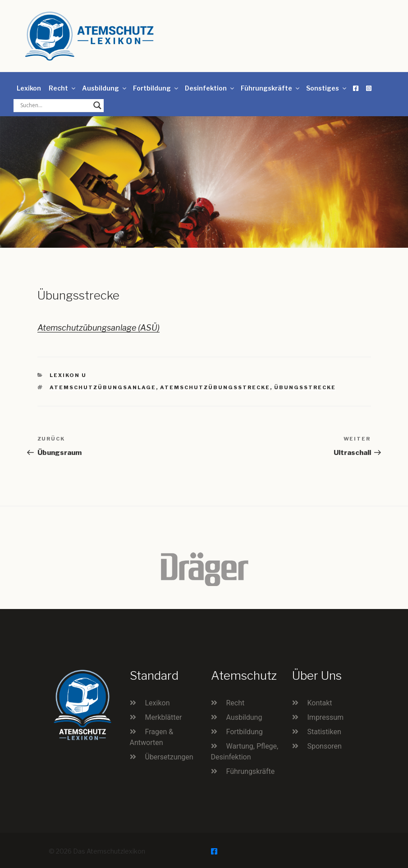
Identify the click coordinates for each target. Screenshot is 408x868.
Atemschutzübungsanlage (103, 387)
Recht (63, 88)
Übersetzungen (169, 757)
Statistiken (324, 732)
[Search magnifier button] (97, 105)
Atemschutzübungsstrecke (215, 387)
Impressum (326, 717)
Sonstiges (327, 88)
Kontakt (320, 703)
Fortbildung (156, 88)
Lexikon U (68, 375)
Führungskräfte (271, 88)
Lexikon (29, 88)
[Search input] (55, 105)
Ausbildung (105, 88)
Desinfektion (210, 88)
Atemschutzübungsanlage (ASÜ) (99, 328)
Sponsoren (325, 746)
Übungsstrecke (305, 387)
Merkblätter (164, 717)
